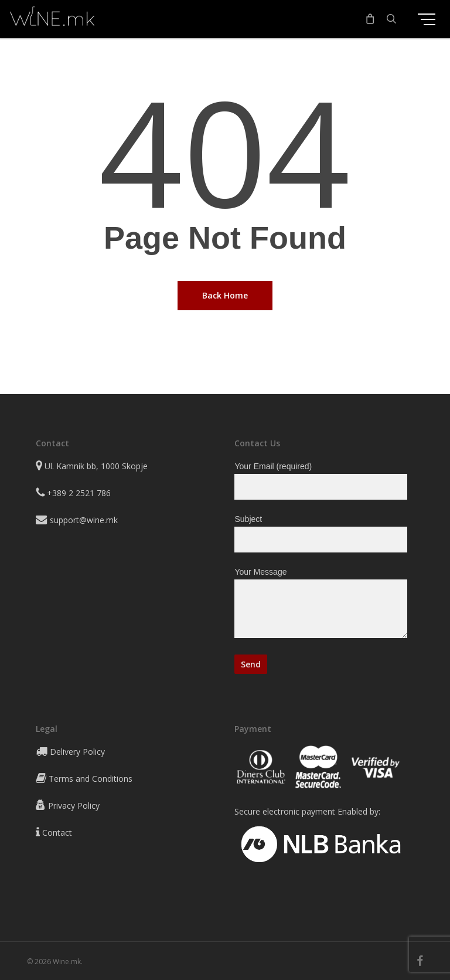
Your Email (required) (321, 481)
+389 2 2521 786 (79, 493)
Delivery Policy (77, 752)
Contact (57, 833)
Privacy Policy (74, 806)
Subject (321, 533)
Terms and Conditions (91, 779)
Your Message (321, 605)
